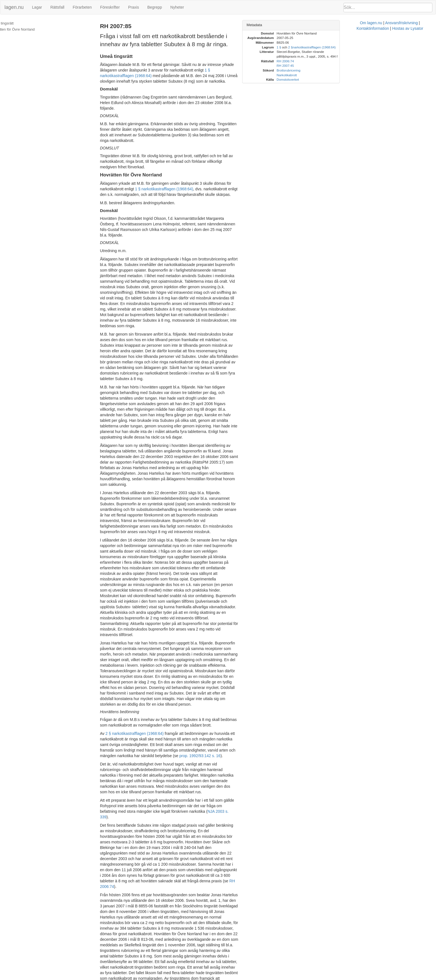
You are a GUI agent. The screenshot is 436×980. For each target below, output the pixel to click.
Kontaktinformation (286, 977)
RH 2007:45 (163, 961)
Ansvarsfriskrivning (250, 977)
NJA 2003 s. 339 (129, 661)
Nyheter (177, 7)
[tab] (367, 25)
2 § (350, 47)
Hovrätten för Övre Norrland (26, 29)
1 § (338, 47)
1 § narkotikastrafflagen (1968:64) (199, 70)
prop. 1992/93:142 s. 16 (213, 611)
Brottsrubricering (348, 70)
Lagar (37, 7)
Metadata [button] (314, 25)
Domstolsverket (347, 79)
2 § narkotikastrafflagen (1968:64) (148, 594)
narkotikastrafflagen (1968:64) (172, 952)
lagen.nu (14, 7)
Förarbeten (82, 7)
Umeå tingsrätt (15, 23)
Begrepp (155, 7)
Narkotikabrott (346, 75)
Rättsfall (57, 7)
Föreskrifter (110, 7)
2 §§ (143, 952)
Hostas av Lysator (321, 977)
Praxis (134, 7)
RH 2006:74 (139, 961)
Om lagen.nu (220, 977)
